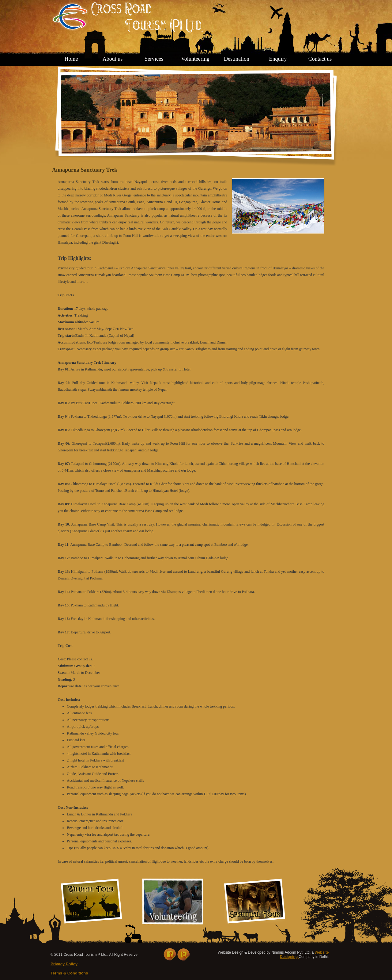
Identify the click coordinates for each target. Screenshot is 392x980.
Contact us (320, 59)
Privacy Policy (64, 964)
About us (113, 59)
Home (71, 59)
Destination (237, 59)
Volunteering (195, 59)
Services (154, 59)
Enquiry (278, 59)
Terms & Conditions (69, 973)
